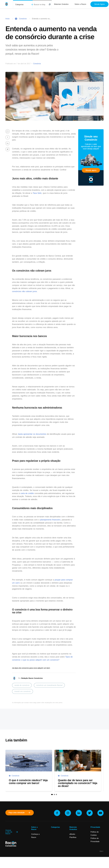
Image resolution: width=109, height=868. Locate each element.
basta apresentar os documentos (32, 434)
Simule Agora (99, 4)
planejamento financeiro (50, 520)
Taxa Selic (37, 193)
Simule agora (91, 170)
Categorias (19, 5)
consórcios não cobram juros (24, 291)
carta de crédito (27, 493)
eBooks (72, 834)
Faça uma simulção (20, 813)
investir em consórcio (22, 691)
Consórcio (23, 19)
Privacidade (95, 827)
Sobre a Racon (80, 4)
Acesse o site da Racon (12, 832)
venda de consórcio (22, 685)
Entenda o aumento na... (41, 19)
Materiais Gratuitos (61, 4)
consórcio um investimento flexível (49, 685)
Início (7, 19)
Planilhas (73, 837)
